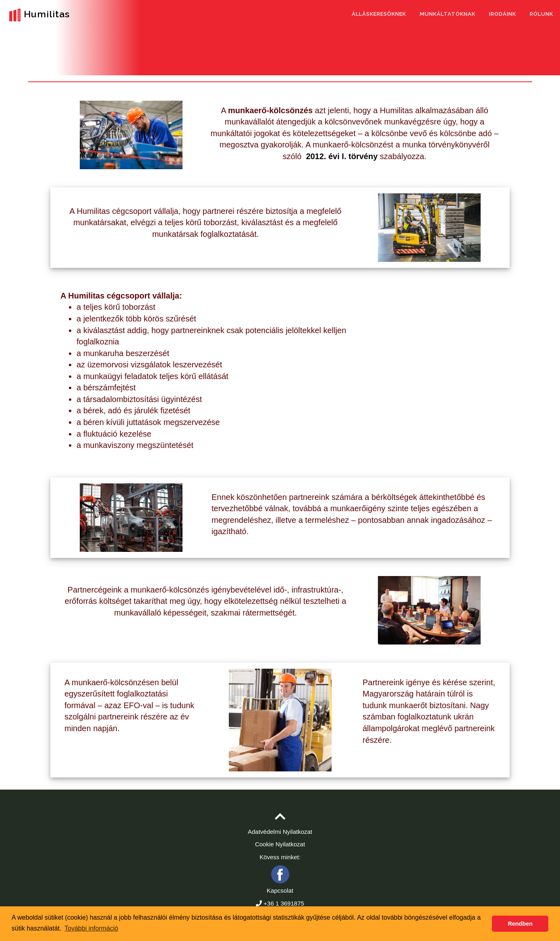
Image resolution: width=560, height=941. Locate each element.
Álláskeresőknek (379, 14)
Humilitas (38, 15)
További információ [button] (91, 928)
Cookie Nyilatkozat (280, 844)
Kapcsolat (280, 890)
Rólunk (541, 14)
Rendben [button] (520, 924)
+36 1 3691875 (284, 903)
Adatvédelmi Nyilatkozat (280, 832)
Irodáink (503, 14)
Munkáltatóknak (448, 14)
